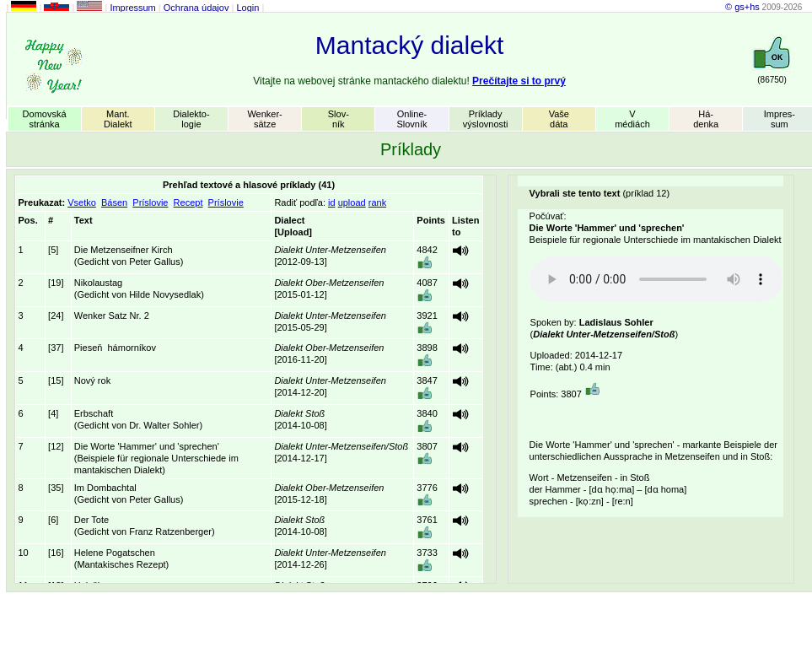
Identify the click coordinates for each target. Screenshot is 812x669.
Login (247, 8)
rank (377, 202)
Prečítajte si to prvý (519, 81)
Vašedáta (559, 119)
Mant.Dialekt (118, 119)
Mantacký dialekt (409, 45)
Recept (188, 202)
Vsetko (82, 202)
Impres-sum (780, 119)
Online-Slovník (411, 119)
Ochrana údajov (196, 8)
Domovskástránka (45, 119)
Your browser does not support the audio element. (656, 279)
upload (352, 202)
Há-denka (706, 119)
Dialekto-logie (191, 119)
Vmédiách (632, 119)
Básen (114, 202)
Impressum (132, 8)
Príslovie (150, 202)
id (332, 202)
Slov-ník (339, 119)
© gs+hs (742, 7)
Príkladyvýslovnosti (486, 119)
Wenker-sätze (264, 119)
